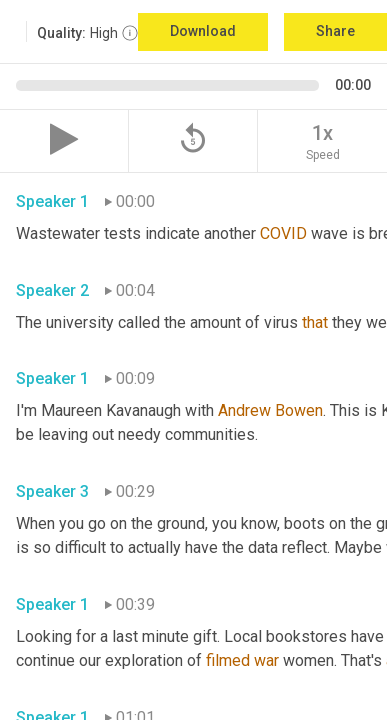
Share (335, 31)
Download (203, 31)
